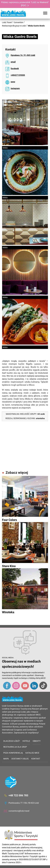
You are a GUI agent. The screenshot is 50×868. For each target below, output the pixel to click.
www (13, 82)
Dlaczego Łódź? (12, 741)
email (13, 62)
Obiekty (37, 741)
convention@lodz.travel (19, 811)
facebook (15, 69)
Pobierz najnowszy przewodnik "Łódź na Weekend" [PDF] (25, 4)
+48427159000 (18, 75)
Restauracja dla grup (15, 747)
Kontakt (36, 759)
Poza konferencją (13, 753)
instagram (15, 88)
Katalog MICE (32, 753)
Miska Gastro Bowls (36, 26)
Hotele (26, 741)
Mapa (6, 759)
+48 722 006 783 (18, 795)
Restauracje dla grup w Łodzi (14, 26)
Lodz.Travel (7, 22)
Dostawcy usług (20, 759)
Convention (18, 22)
